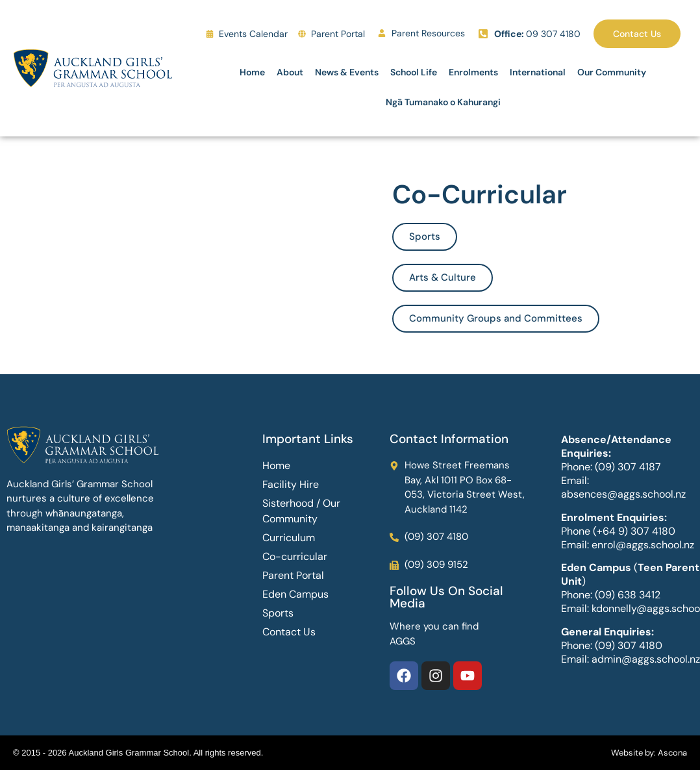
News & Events (347, 72)
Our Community (612, 72)
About (290, 72)
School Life (414, 72)
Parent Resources (428, 33)
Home (252, 72)
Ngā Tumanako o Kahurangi (443, 102)
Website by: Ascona (649, 753)
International (538, 72)
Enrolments (473, 72)
